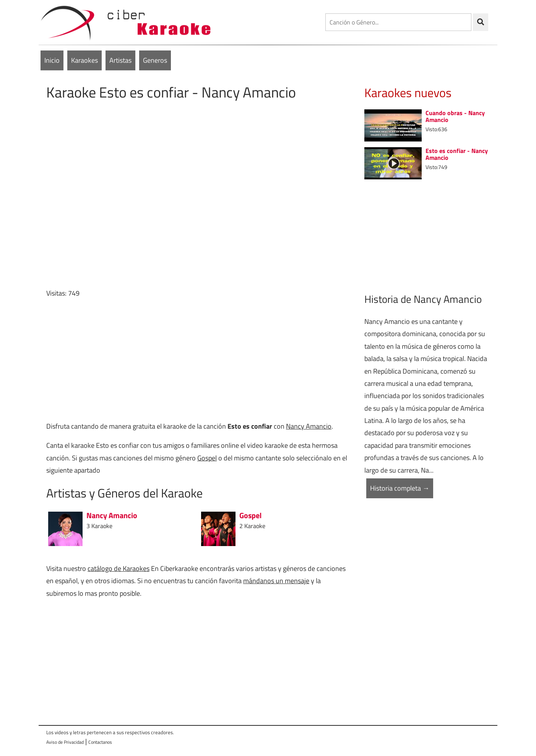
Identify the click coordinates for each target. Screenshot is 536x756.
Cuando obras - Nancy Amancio (455, 116)
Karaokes (84, 60)
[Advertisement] (199, 360)
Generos (155, 60)
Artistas (120, 60)
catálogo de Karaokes (119, 568)
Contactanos (100, 742)
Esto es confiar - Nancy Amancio (457, 154)
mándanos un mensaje (276, 581)
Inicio (52, 60)
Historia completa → (400, 488)
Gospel (207, 458)
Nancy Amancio (309, 426)
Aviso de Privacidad (65, 742)
